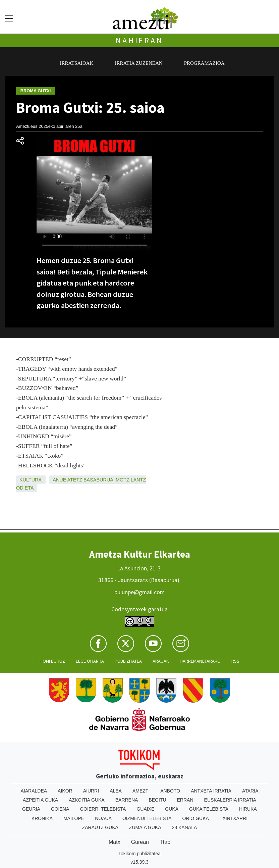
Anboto (170, 791)
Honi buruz (52, 661)
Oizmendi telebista (147, 818)
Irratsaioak (77, 63)
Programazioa (204, 63)
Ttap (165, 842)
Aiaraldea (34, 791)
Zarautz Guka (100, 827)
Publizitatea (128, 661)
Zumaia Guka (145, 827)
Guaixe (145, 809)
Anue (59, 480)
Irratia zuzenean (139, 63)
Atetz (75, 480)
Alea (116, 791)
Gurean (140, 842)
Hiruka (248, 809)
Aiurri (91, 791)
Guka (172, 809)
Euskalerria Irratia (230, 800)
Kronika (42, 818)
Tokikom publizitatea (139, 854)
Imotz (122, 480)
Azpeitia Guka (40, 800)
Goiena (60, 809)
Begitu (157, 800)
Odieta (25, 488)
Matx (115, 842)
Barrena (127, 800)
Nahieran (139, 40)
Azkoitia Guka (87, 800)
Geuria (31, 809)
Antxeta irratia (211, 791)
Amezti (141, 791)
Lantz (138, 480)
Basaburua (98, 480)
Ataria (250, 791)
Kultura (30, 480)
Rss (235, 661)
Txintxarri (234, 818)
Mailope (74, 818)
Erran (185, 800)
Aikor (65, 791)
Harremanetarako (200, 661)
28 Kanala (185, 827)
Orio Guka (195, 818)
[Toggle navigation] (9, 18)
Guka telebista (209, 809)
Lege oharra (90, 661)
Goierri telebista (103, 809)
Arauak (161, 661)
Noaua (103, 818)
